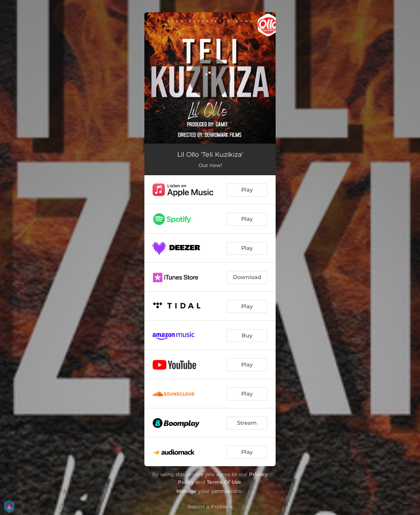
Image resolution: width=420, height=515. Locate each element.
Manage (186, 491)
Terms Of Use (224, 482)
